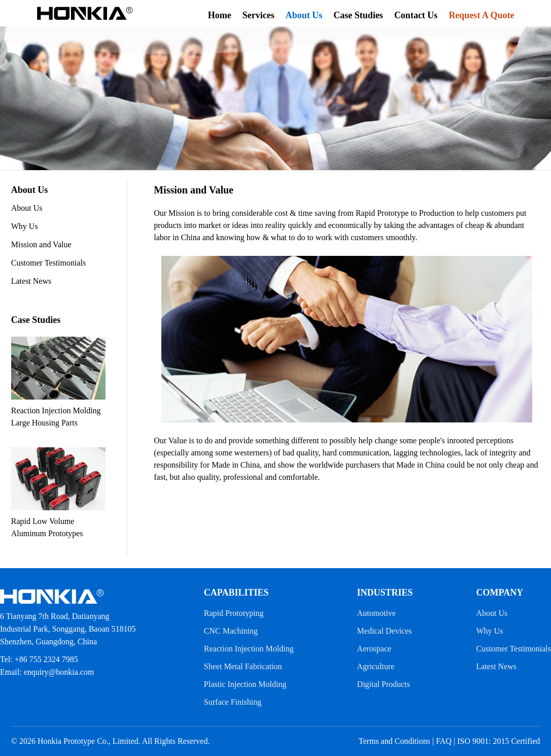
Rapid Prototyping (234, 613)
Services (259, 15)
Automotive (376, 613)
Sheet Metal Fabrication (243, 666)
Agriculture (376, 666)
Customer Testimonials (48, 263)
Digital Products (384, 684)
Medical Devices (385, 631)
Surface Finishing (233, 702)
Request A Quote (481, 15)
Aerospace (374, 649)
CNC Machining (231, 631)
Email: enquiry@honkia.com (47, 672)
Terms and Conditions (394, 741)
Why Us (25, 226)
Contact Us (416, 15)
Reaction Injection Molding (249, 649)
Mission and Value (41, 244)
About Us (304, 15)
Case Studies (358, 15)
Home (220, 15)
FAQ (444, 741)
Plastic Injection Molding (245, 684)
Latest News (31, 281)
